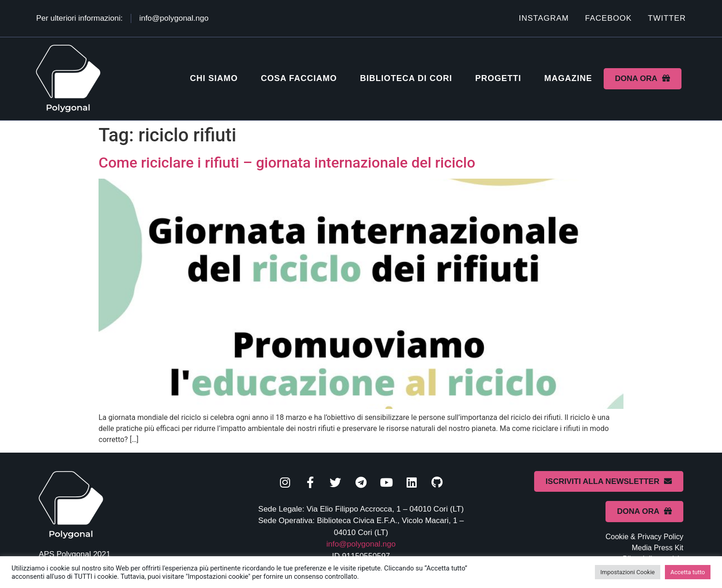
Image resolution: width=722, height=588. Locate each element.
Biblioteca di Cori (406, 78)
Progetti (498, 78)
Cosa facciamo (299, 78)
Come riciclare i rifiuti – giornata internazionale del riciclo (287, 163)
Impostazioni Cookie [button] (628, 572)
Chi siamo (214, 78)
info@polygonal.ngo (361, 544)
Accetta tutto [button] (688, 572)
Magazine (568, 78)
